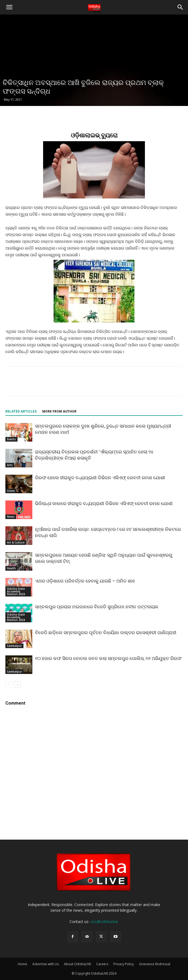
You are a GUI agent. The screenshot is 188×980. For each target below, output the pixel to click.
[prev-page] (9, 685)
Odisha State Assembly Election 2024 (16, 591)
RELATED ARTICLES (21, 411)
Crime (11, 491)
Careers (102, 964)
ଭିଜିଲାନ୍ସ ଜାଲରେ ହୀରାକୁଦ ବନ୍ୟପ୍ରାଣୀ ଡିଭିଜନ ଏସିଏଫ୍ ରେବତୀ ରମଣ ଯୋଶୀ (104, 503)
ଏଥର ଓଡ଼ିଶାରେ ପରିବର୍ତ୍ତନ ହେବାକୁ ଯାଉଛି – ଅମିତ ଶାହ (85, 581)
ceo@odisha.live (104, 922)
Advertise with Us (46, 964)
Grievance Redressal (155, 964)
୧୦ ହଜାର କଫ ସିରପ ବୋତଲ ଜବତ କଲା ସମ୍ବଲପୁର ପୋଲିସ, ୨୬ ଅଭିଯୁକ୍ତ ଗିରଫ (108, 658)
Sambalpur (14, 646)
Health (11, 568)
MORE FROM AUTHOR (59, 411)
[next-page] (17, 685)
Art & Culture (16, 542)
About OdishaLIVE (77, 964)
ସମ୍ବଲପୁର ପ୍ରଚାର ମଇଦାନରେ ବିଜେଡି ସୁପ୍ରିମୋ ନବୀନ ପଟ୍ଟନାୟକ (97, 607)
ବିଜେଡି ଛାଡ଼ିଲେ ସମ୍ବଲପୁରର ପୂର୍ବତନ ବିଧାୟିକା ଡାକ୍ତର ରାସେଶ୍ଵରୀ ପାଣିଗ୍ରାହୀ (106, 633)
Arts (10, 465)
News (11, 517)
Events (11, 439)
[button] (9, 7)
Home (22, 964)
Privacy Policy (124, 964)
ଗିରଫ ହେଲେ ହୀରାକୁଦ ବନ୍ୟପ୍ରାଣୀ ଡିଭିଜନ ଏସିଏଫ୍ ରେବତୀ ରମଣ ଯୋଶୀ (100, 478)
